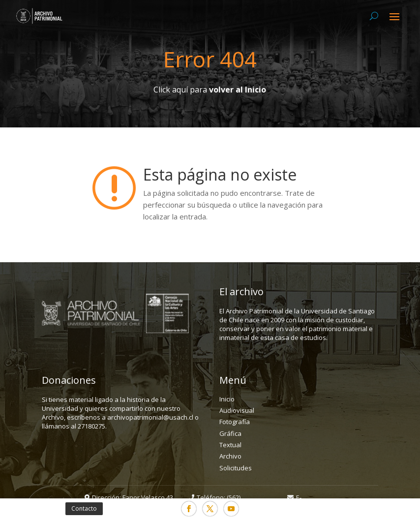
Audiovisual (237, 410)
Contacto (84, 508)
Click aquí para (210, 90)
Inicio (227, 399)
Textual (230, 445)
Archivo (230, 456)
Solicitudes (236, 468)
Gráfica (230, 433)
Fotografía (235, 422)
